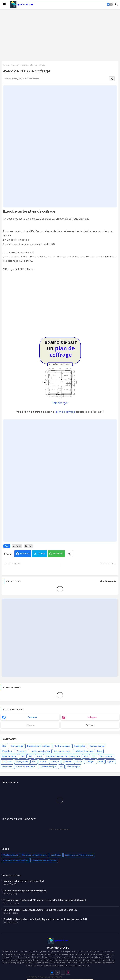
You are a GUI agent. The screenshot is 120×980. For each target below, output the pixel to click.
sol (61, 767)
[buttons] (52, 972)
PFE (31, 756)
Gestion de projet (62, 751)
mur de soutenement (26, 767)
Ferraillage (7, 751)
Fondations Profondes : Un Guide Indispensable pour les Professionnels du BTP (46, 919)
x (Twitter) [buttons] (30, 725)
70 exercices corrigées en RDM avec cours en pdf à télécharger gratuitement (45, 900)
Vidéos (44, 762)
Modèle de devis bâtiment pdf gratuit (24, 881)
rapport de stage (48, 767)
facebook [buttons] (32, 717)
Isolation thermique (84, 751)
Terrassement (106, 756)
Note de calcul (9, 756)
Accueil (7, 65)
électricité (56, 855)
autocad (55, 762)
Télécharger (60, 403)
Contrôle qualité (62, 746)
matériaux (7, 767)
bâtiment (67, 762)
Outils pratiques (11, 855)
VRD (34, 762)
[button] (110, 5)
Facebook (25, 554)
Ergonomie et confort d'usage (79, 855)
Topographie (22, 762)
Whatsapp (58, 554)
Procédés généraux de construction (63, 756)
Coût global (80, 746)
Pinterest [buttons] (90, 725)
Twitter (41, 554)
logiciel (111, 762)
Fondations (22, 751)
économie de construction (16, 860)
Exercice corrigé (97, 746)
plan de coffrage (66, 412)
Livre (100, 751)
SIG (94, 756)
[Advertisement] (60, 35)
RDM (86, 756)
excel (100, 762)
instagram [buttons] (92, 717)
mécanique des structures (44, 860)
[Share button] (69, 554)
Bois (4, 746)
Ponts (39, 756)
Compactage (17, 746)
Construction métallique (39, 746)
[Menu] (4, 5)
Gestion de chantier (41, 751)
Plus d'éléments (108, 581)
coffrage (17, 546)
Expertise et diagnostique (35, 855)
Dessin (16, 65)
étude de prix (73, 767)
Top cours (7, 762)
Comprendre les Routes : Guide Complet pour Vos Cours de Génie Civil (41, 910)
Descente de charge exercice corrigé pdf (25, 891)
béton (79, 762)
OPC (23, 756)
